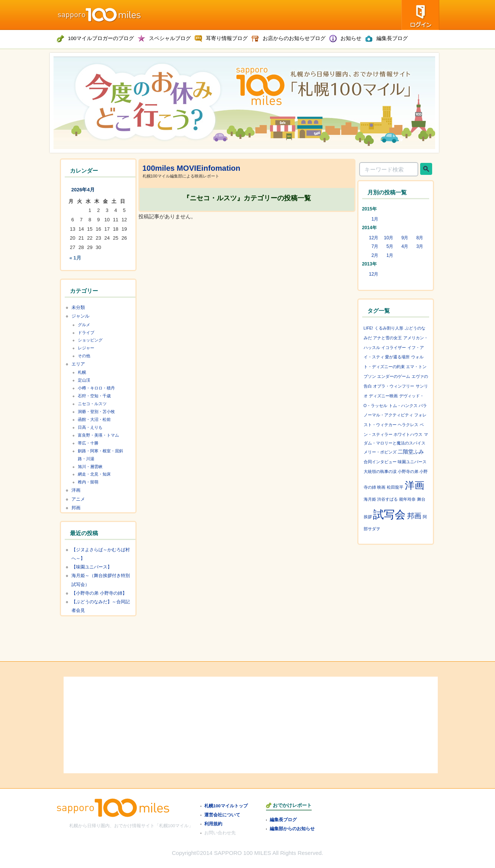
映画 (381, 487)
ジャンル (80, 316)
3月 (420, 246)
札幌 (82, 372)
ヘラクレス (408, 425)
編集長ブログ (283, 820)
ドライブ (86, 333)
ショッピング (90, 340)
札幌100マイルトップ (226, 806)
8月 (420, 238)
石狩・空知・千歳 (94, 396)
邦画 (76, 508)
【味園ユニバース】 (92, 567)
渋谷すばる (387, 499)
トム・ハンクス (403, 406)
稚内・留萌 (88, 482)
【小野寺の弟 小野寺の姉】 (99, 593)
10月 (389, 238)
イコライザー (394, 347)
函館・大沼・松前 (94, 419)
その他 (84, 356)
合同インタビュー (380, 462)
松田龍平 (395, 487)
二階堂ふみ (411, 452)
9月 (405, 238)
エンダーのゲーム (394, 376)
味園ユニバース (412, 462)
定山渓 (84, 380)
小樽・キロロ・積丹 (96, 388)
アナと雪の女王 (387, 338)
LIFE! (368, 328)
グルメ (84, 325)
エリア (78, 364)
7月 (375, 246)
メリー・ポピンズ (380, 452)
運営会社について (222, 815)
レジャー (86, 348)
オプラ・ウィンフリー (394, 386)
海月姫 (370, 499)
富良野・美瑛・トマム (98, 435)
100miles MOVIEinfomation (192, 168)
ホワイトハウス (408, 434)
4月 (405, 246)
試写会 (389, 514)
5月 (390, 246)
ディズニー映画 (383, 396)
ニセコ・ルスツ (92, 404)
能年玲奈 (407, 499)
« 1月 (75, 258)
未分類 (78, 307)
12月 (374, 238)
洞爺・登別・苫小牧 (96, 412)
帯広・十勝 (88, 443)
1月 (375, 219)
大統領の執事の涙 (380, 471)
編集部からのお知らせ (292, 828)
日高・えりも (90, 427)
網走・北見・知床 (94, 474)
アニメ (78, 499)
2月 (375, 255)
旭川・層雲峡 (90, 467)
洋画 (76, 490)
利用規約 (213, 824)
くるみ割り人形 (389, 328)
